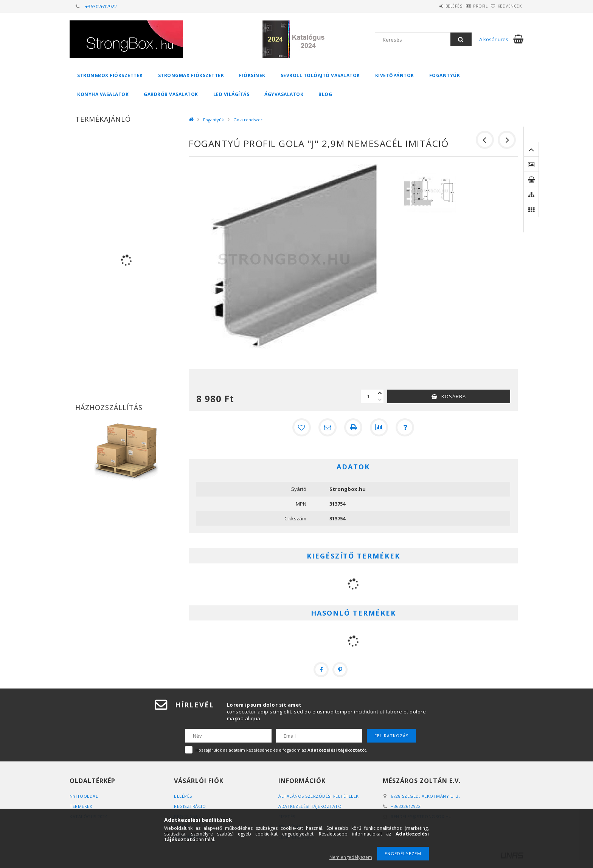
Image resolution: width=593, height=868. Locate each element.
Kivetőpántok (395, 75)
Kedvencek (506, 6)
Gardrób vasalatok (171, 94)
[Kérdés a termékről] (405, 427)
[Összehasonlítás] (379, 427)
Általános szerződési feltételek (319, 796)
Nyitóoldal (84, 796)
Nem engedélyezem (351, 857)
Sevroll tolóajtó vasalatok (320, 75)
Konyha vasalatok (103, 94)
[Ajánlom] (328, 427)
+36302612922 (101, 6)
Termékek (81, 806)
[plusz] (380, 393)
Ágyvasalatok (284, 94)
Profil (469, 6)
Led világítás (231, 94)
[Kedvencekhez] (302, 427)
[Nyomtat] (353, 427)
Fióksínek (252, 75)
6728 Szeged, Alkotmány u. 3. (425, 796)
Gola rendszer (248, 120)
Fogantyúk (445, 75)
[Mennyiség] (368, 396)
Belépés (434, 6)
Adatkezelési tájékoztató (310, 806)
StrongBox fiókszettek (110, 75)
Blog (325, 94)
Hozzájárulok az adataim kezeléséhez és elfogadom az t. (281, 750)
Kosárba (454, 396)
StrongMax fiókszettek (191, 75)
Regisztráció (190, 806)
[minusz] (380, 400)
